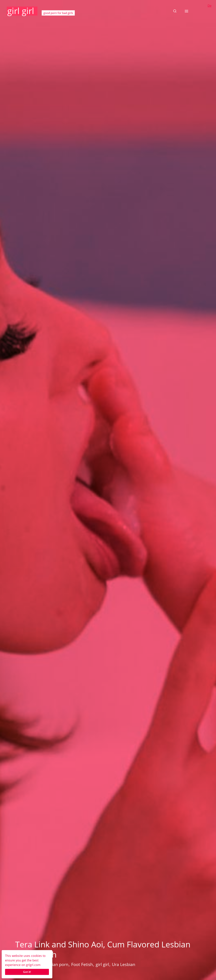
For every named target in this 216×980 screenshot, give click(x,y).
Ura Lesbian (124, 964)
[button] (175, 11)
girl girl (21, 11)
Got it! (27, 972)
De (210, 6)
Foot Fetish (82, 964)
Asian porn (58, 964)
